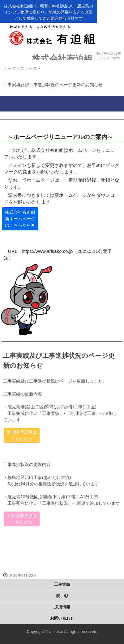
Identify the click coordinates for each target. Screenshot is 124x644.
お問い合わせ (62, 618)
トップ (10, 68)
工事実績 (62, 584)
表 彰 (62, 596)
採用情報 (62, 607)
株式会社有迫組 (62, 59)
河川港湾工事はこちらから (22, 435)
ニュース (28, 68)
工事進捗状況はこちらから (22, 519)
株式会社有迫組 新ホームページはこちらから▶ (20, 219)
